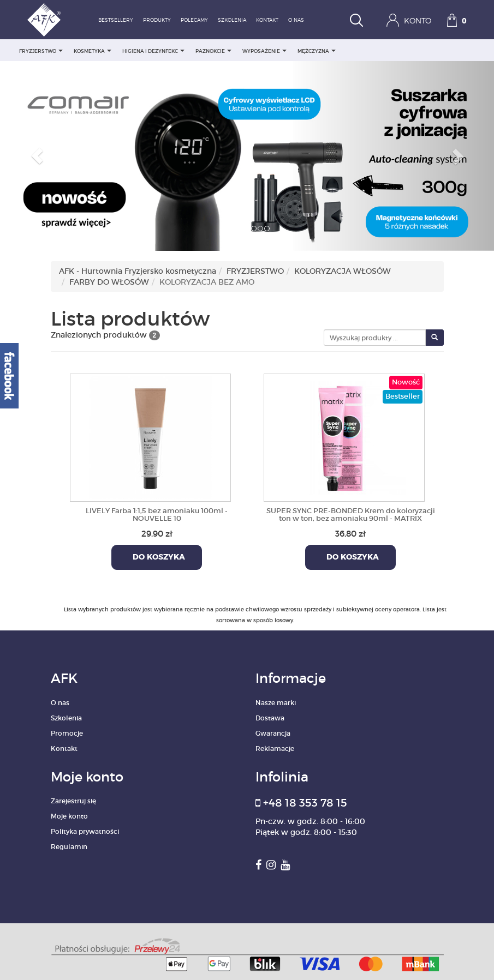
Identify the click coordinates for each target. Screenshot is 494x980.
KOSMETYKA (93, 51)
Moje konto (69, 816)
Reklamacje (275, 748)
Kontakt (267, 20)
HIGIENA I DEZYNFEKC (153, 51)
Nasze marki (276, 703)
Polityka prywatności (85, 831)
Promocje (67, 733)
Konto (409, 20)
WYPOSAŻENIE (264, 51)
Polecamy (194, 20)
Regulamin (69, 847)
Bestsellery (116, 20)
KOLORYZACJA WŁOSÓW (343, 271)
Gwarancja (273, 733)
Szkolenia (232, 20)
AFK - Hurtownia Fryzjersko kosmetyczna (138, 271)
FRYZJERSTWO (41, 51)
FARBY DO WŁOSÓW (109, 282)
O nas (296, 20)
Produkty (157, 20)
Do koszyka (157, 557)
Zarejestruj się (73, 801)
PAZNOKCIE (213, 51)
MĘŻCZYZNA (317, 51)
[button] (37, 156)
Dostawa (270, 718)
